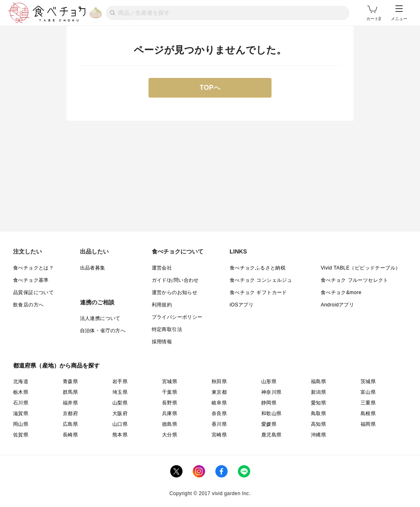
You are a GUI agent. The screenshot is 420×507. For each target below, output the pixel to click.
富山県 (368, 392)
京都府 (70, 413)
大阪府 (120, 413)
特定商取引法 (167, 329)
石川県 (21, 403)
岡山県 (21, 424)
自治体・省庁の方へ (103, 331)
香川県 (219, 424)
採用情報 (162, 342)
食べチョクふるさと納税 (258, 268)
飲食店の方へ (28, 305)
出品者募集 (93, 268)
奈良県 (219, 413)
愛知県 (318, 403)
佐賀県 (21, 435)
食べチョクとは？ (33, 268)
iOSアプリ (242, 305)
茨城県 (368, 381)
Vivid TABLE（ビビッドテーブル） (361, 268)
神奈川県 (272, 392)
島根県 (368, 413)
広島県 (70, 424)
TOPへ (210, 88)
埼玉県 (120, 392)
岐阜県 (219, 403)
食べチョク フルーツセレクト (355, 280)
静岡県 (269, 403)
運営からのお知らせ (175, 292)
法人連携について (100, 318)
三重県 (368, 403)
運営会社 (162, 268)
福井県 (70, 403)
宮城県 (170, 381)
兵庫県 (170, 413)
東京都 (219, 392)
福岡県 (368, 424)
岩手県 (120, 381)
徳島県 (170, 424)
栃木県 (21, 392)
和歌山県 (272, 413)
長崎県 (70, 435)
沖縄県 (318, 435)
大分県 (170, 435)
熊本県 (120, 435)
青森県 (70, 381)
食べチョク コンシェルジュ (261, 280)
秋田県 (219, 381)
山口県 (120, 424)
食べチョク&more (341, 292)
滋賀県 (21, 413)
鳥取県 (318, 413)
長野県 (170, 403)
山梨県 (120, 403)
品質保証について (33, 292)
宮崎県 (219, 435)
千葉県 (170, 392)
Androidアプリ (337, 305)
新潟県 (318, 392)
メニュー (399, 13)
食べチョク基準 (31, 280)
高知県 (318, 424)
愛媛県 (269, 424)
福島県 (318, 381)
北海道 (21, 381)
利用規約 (162, 305)
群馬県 (70, 392)
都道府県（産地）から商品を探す (57, 365)
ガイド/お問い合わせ (175, 280)
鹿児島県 (272, 435)
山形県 (269, 381)
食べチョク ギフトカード (258, 292)
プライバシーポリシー (177, 317)
